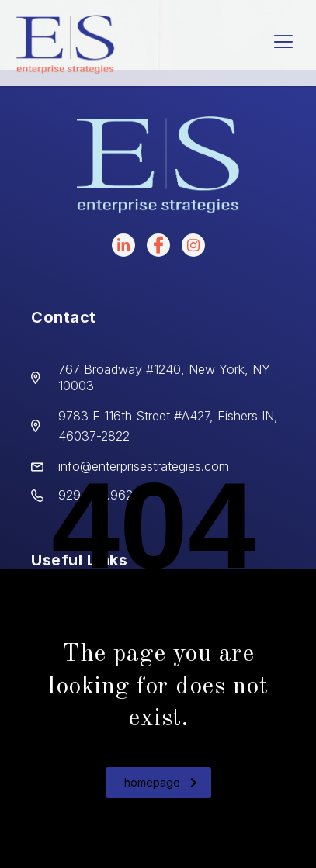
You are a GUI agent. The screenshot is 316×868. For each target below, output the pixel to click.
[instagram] (193, 245)
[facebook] (158, 245)
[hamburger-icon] (283, 43)
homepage (161, 782)
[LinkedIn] (123, 245)
